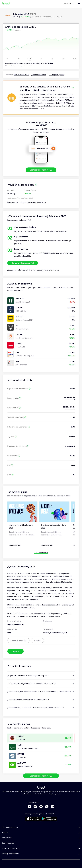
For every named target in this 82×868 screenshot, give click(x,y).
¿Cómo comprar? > (39, 75)
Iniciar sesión (69, 3)
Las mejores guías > (56, 75)
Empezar (16, 651)
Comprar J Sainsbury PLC (41, 170)
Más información (15, 545)
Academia (54, 270)
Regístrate (11, 202)
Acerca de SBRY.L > (21, 75)
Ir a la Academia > (41, 553)
